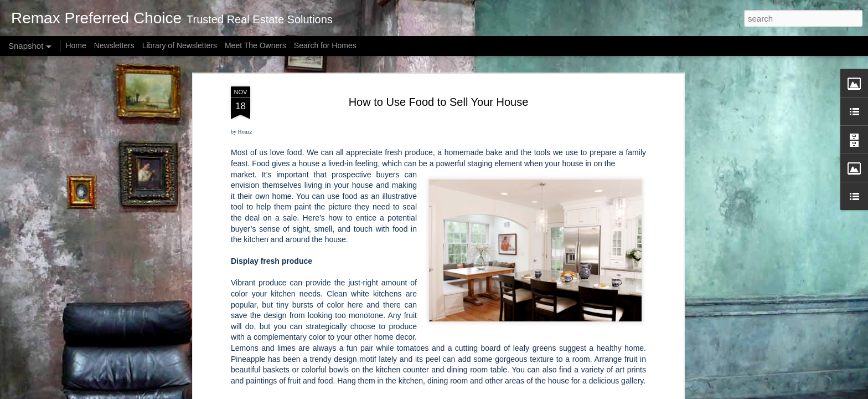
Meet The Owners (255, 45)
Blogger (567, 393)
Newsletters (114, 45)
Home (76, 45)
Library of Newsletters (180, 45)
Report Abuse (600, 393)
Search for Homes (325, 45)
